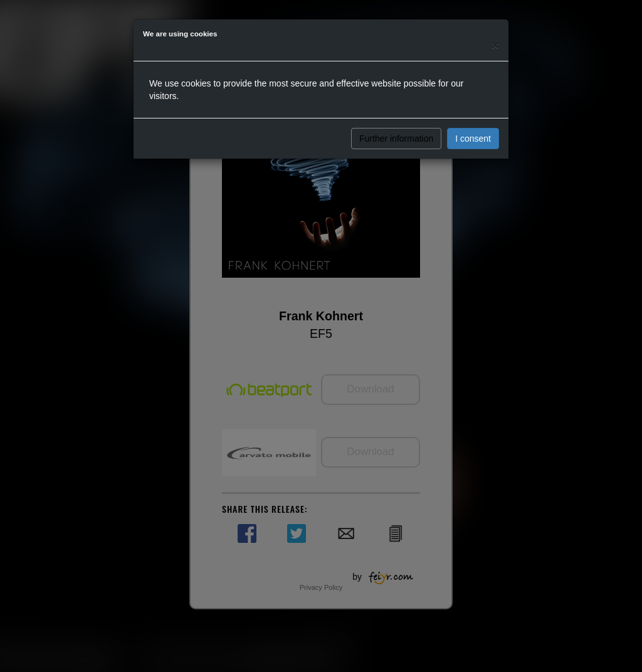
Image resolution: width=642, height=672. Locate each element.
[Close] (495, 45)
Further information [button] (396, 139)
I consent (473, 139)
